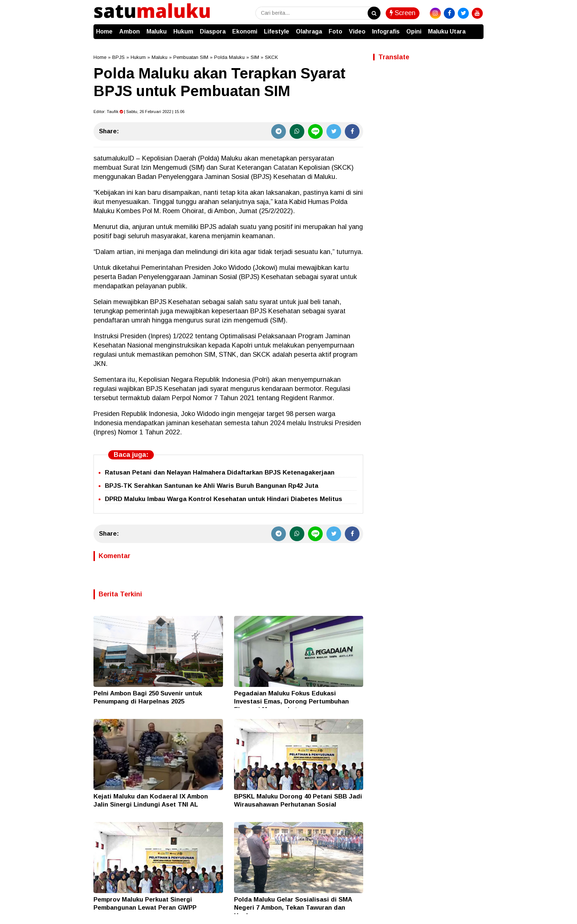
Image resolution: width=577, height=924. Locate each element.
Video (357, 31)
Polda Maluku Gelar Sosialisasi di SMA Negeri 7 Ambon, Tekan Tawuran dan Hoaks (293, 908)
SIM (255, 57)
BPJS (118, 57)
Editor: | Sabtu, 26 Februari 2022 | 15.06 (139, 112)
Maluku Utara (447, 31)
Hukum (183, 31)
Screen (403, 13)
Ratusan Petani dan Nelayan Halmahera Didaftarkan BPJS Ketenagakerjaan (220, 472)
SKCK (271, 57)
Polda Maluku (229, 57)
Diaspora (213, 31)
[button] (476, 28)
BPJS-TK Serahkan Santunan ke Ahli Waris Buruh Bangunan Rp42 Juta (212, 486)
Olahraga (309, 31)
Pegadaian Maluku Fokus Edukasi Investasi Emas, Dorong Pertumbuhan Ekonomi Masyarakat (291, 701)
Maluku (157, 31)
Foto (335, 31)
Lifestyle (277, 31)
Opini (414, 31)
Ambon (130, 31)
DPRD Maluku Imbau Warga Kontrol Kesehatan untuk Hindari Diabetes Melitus (224, 499)
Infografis (386, 31)
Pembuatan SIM (191, 57)
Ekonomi (245, 31)
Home (104, 31)
